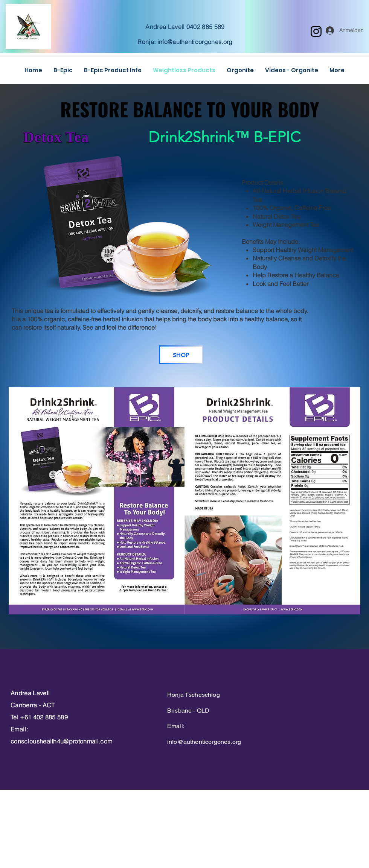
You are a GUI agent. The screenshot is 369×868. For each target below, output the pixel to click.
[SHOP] (181, 355)
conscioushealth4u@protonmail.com (61, 741)
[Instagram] (316, 31)
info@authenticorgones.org (195, 42)
